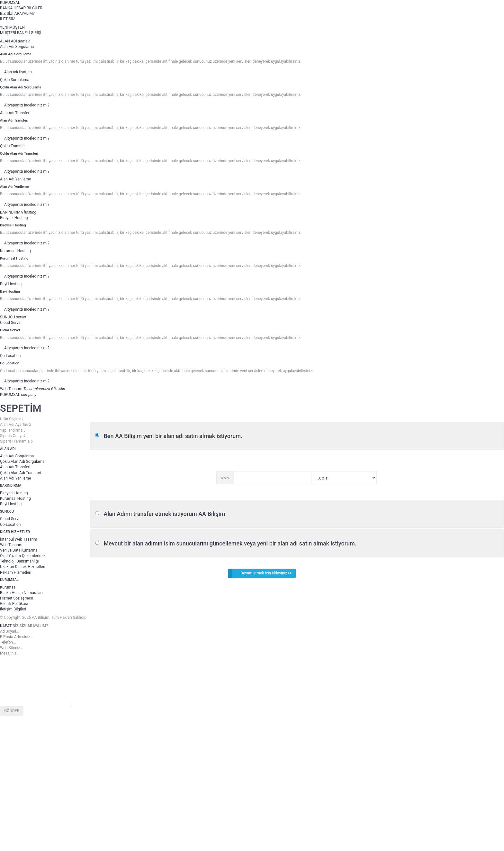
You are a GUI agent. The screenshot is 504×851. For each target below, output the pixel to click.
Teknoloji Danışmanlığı (19, 561)
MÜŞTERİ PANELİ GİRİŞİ (21, 33)
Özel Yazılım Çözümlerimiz (23, 556)
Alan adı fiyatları (18, 72)
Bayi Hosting (11, 284)
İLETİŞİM (8, 19)
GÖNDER (12, 711)
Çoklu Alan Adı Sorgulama (22, 462)
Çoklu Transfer (12, 146)
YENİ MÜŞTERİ (13, 27)
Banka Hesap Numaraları (21, 593)
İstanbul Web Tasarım (18, 539)
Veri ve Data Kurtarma (19, 550)
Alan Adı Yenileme (15, 179)
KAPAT (6, 626)
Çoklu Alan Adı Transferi (21, 473)
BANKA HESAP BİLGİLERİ (22, 8)
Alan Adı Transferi (15, 467)
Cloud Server (11, 323)
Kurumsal (8, 587)
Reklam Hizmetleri (16, 572)
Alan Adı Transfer (15, 113)
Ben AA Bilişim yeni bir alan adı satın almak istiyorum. (173, 436)
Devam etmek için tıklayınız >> (260, 573)
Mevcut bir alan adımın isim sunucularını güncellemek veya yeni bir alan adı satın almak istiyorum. (230, 543)
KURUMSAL (10, 3)
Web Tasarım (11, 545)
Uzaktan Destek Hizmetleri (23, 567)
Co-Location (10, 356)
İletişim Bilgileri (13, 609)
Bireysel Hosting (14, 218)
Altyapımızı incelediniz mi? (27, 105)
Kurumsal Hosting (15, 251)
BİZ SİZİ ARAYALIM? (17, 14)
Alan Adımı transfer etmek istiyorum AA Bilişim (164, 514)
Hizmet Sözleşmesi (17, 598)
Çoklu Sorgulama (15, 80)
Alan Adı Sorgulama (17, 47)
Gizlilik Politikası (14, 604)
